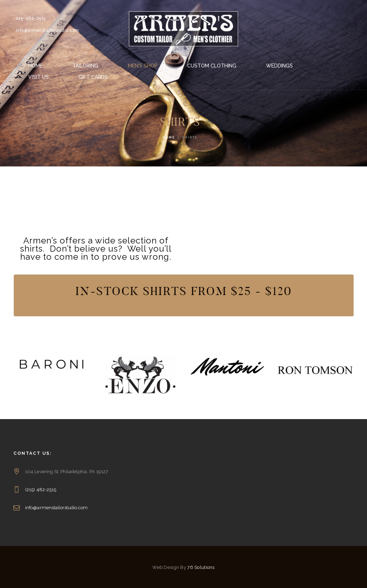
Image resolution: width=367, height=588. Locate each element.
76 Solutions (201, 567)
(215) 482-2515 (41, 490)
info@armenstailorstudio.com (56, 508)
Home (169, 137)
